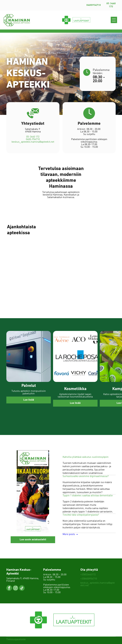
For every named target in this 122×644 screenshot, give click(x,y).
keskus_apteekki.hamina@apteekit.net (33, 145)
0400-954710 (33, 142)
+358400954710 (89, 579)
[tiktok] (22, 588)
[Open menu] (114, 20)
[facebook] (9, 588)
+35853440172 (88, 575)
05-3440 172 (33, 140)
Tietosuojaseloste (16, 640)
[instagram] (15, 588)
